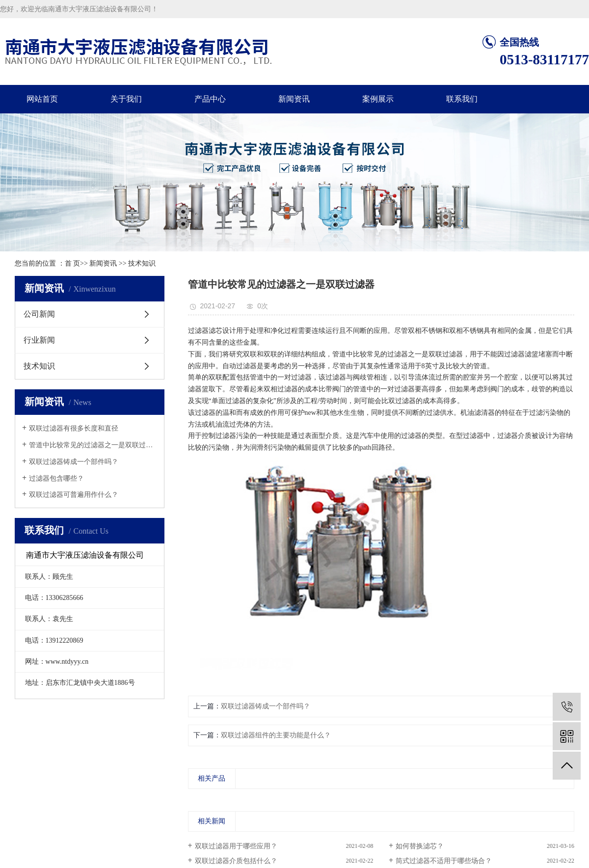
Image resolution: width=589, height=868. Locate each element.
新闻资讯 (294, 99)
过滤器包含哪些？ (56, 478)
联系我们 (462, 99)
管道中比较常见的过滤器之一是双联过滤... (93, 445)
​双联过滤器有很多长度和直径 (74, 428)
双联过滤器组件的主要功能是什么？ (276, 735)
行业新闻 (39, 340)
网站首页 (42, 99)
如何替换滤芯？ (420, 846)
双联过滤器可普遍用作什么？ (74, 495)
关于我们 (126, 99)
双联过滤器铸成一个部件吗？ (74, 462)
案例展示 (378, 99)
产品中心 (210, 99)
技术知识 (142, 263)
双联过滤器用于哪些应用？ (236, 846)
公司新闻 (39, 314)
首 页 (73, 263)
